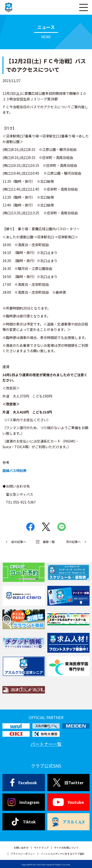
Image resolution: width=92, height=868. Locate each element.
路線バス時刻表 (14, 470)
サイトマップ (41, 848)
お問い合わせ (21, 848)
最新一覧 (49, 542)
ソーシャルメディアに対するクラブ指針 (62, 854)
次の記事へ (73, 542)
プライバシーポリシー (23, 854)
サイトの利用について (66, 848)
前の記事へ (19, 542)
